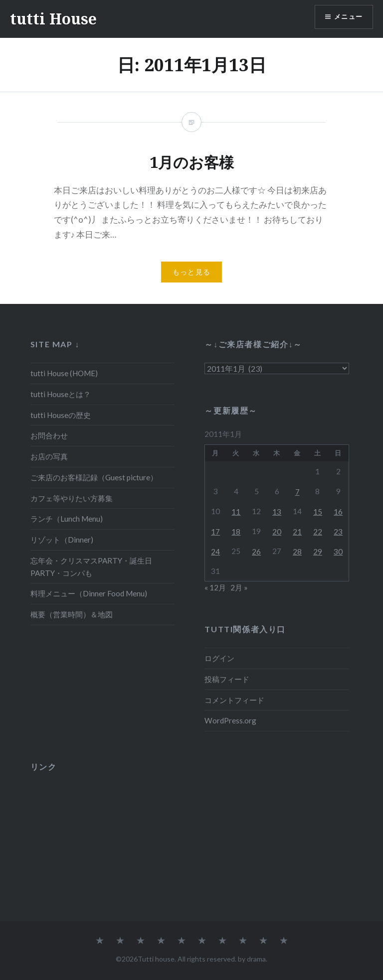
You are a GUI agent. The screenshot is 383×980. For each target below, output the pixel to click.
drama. (257, 959)
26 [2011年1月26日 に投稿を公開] (256, 552)
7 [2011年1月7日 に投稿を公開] (297, 492)
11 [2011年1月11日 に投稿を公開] (236, 512)
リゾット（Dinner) (62, 540)
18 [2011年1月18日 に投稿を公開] (236, 532)
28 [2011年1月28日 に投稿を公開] (297, 552)
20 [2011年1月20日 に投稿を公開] (277, 532)
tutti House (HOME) (64, 373)
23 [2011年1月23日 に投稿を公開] (338, 532)
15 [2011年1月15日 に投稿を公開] (318, 512)
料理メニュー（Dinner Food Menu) (89, 593)
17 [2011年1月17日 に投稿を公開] (215, 532)
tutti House (53, 19)
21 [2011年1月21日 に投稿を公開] (297, 532)
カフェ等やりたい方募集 (72, 498)
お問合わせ (49, 435)
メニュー (347, 18)
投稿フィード (227, 679)
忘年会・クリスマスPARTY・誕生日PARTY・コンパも (91, 567)
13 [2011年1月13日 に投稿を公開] (277, 512)
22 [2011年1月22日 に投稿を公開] (318, 532)
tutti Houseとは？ (61, 394)
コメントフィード (234, 700)
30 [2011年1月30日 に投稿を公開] (338, 552)
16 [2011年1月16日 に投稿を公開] (338, 512)
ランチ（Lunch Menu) (67, 519)
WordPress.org (230, 720)
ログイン (219, 658)
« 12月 (215, 587)
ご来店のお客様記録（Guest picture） (94, 477)
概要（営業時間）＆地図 (72, 614)
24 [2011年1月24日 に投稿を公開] (215, 552)
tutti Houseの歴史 (61, 415)
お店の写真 (49, 456)
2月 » (239, 587)
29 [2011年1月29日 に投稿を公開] (318, 552)
